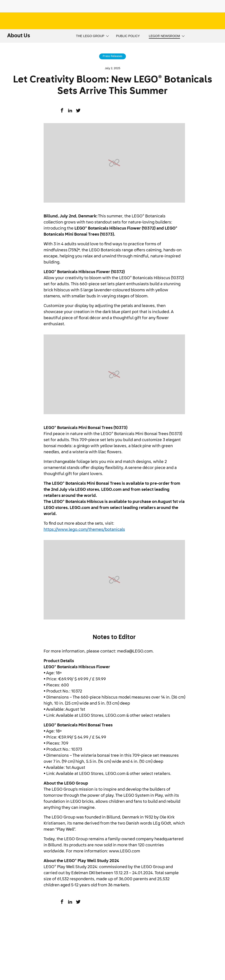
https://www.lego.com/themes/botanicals (84, 530)
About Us (19, 36)
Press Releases (112, 56)
